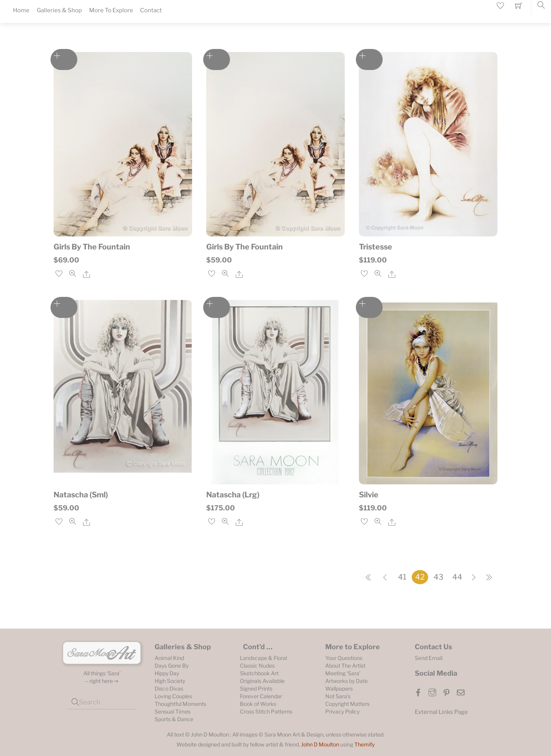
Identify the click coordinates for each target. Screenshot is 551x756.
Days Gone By (172, 666)
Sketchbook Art (259, 673)
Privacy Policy (342, 711)
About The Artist (345, 666)
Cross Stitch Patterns (266, 711)
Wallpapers (339, 688)
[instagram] (432, 692)
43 (439, 577)
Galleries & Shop (59, 10)
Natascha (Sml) (81, 495)
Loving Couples (173, 696)
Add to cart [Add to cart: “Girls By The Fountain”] (64, 59)
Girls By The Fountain (92, 247)
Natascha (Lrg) (233, 495)
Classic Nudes (257, 666)
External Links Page (441, 712)
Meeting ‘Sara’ (343, 673)
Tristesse (376, 247)
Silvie (369, 495)
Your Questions (344, 658)
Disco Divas (169, 688)
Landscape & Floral (263, 658)
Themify (364, 744)
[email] (461, 692)
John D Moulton (320, 744)
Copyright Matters (347, 704)
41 (402, 577)
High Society (170, 681)
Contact (151, 10)
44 (457, 577)
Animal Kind (169, 658)
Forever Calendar (261, 696)
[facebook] (418, 692)
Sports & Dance (174, 719)
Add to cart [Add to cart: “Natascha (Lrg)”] (217, 307)
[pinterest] (447, 692)
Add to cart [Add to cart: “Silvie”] (369, 307)
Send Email (429, 658)
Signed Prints (256, 688)
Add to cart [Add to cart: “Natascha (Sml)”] (64, 307)
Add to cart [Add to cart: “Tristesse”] (369, 59)
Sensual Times (173, 711)
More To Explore (111, 10)
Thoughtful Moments (180, 704)
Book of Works (258, 704)
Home (21, 10)
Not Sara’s (338, 696)
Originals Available (262, 681)
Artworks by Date (346, 681)
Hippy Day (167, 673)
